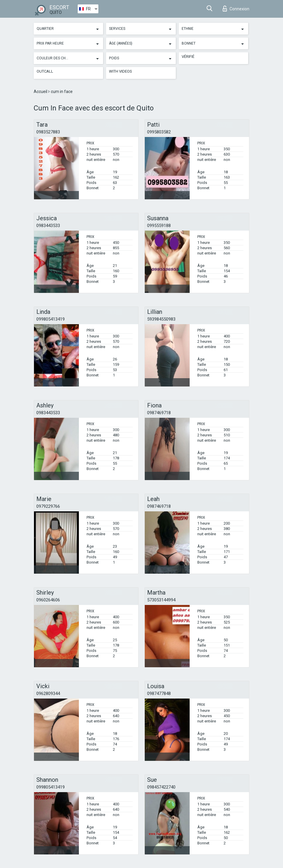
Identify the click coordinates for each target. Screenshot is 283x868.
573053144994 (161, 600)
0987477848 (159, 694)
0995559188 (159, 226)
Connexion (236, 9)
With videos (121, 71)
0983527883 (48, 132)
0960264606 (48, 600)
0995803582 (159, 132)
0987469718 (159, 413)
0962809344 (48, 694)
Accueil (41, 92)
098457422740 (161, 787)
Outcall (45, 71)
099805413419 (51, 319)
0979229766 (48, 506)
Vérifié (188, 57)
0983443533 (48, 226)
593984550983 (161, 319)
